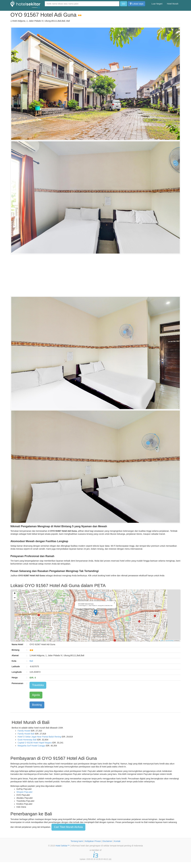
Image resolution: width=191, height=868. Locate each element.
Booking (37, 705)
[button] (96, 612)
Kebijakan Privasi (93, 841)
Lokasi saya (137, 4)
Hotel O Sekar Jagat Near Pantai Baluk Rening (39, 737)
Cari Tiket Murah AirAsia (68, 827)
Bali (31, 661)
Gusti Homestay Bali (27, 740)
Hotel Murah (173, 4)
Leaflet (161, 641)
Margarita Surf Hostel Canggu (31, 746)
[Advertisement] (95, 275)
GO (124, 4)
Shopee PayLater (24, 792)
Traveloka (38, 685)
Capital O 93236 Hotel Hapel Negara (35, 743)
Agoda (36, 695)
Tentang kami (77, 841)
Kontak (117, 841)
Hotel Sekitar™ (63, 846)
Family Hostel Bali (26, 734)
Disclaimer (107, 841)
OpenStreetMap (170, 641)
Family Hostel (24, 731)
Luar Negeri (157, 4)
